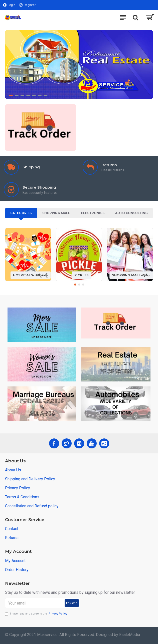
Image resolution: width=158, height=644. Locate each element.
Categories (21, 213)
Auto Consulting (131, 213)
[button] (75, 285)
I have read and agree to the (36, 614)
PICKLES (82, 275)
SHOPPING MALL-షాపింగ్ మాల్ (132, 275)
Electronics (93, 213)
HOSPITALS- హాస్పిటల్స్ (31, 275)
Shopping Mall (56, 213)
